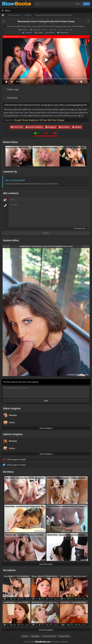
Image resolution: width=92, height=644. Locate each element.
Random (51, 33)
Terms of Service (49, 636)
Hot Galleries (9, 570)
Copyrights (35, 636)
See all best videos (46, 564)
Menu (8, 11)
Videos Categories (12, 408)
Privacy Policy (64, 636)
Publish (46, 233)
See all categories (46, 428)
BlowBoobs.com (43, 642)
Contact (25, 636)
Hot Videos (8, 472)
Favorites (28, 33)
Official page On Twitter (16, 465)
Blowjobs (24, 30)
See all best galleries (46, 630)
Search (86, 4)
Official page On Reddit (16, 459)
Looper (40, 33)
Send (46, 401)
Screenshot (64, 33)
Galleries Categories (13, 434)
